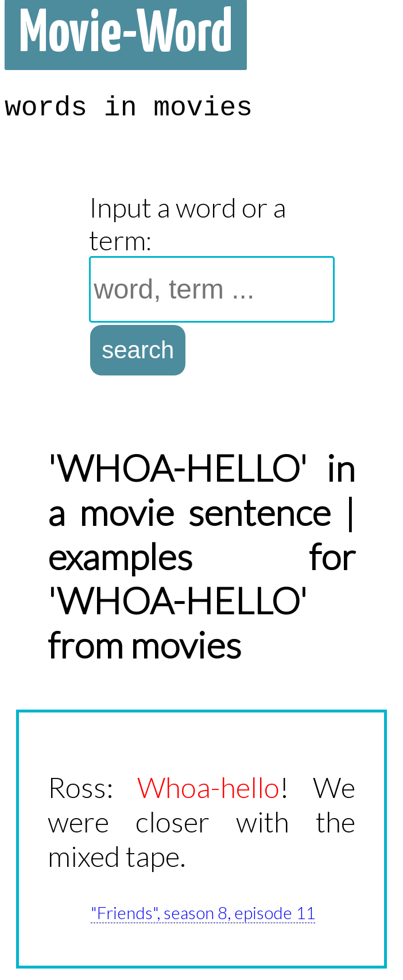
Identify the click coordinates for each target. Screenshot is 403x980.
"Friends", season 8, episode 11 (203, 912)
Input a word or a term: (188, 223)
